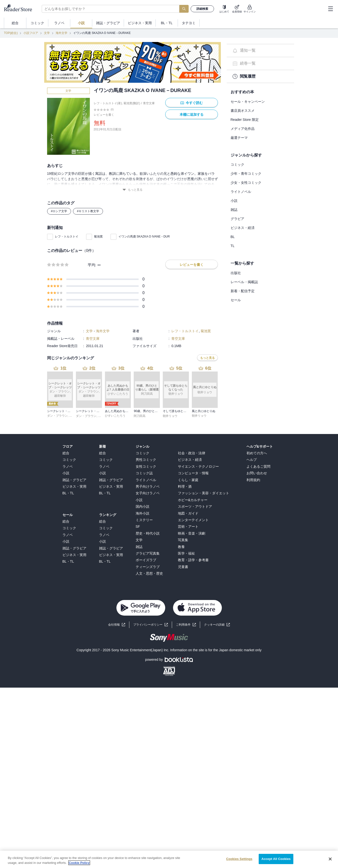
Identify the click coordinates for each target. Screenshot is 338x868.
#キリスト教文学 (88, 211)
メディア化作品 (243, 129)
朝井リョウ (170, 416)
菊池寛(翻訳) (132, 103)
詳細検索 (202, 9)
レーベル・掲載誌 (244, 282)
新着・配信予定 (243, 291)
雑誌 (234, 210)
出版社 (236, 273)
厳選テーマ (239, 138)
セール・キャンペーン (248, 102)
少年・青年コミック (246, 174)
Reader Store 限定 (245, 120)
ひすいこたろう (115, 416)
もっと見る (133, 190)
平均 (92, 265)
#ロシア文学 (59, 211)
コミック (237, 165)
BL (233, 237)
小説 (234, 201)
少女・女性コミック (246, 183)
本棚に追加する (192, 114)
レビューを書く (104, 115)
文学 (47, 33)
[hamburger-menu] (330, 9)
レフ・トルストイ (67, 237)
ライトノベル (241, 192)
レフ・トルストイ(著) (108, 103)
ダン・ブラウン (57, 416)
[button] (217, 625)
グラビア (237, 219)
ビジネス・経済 (243, 228)
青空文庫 (149, 103)
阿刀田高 (140, 416)
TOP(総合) (11, 33)
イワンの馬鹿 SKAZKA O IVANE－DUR (144, 237)
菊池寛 (98, 237)
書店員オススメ (243, 111)
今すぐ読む (192, 103)
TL (233, 246)
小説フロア (31, 33)
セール (236, 300)
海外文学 (61, 33)
